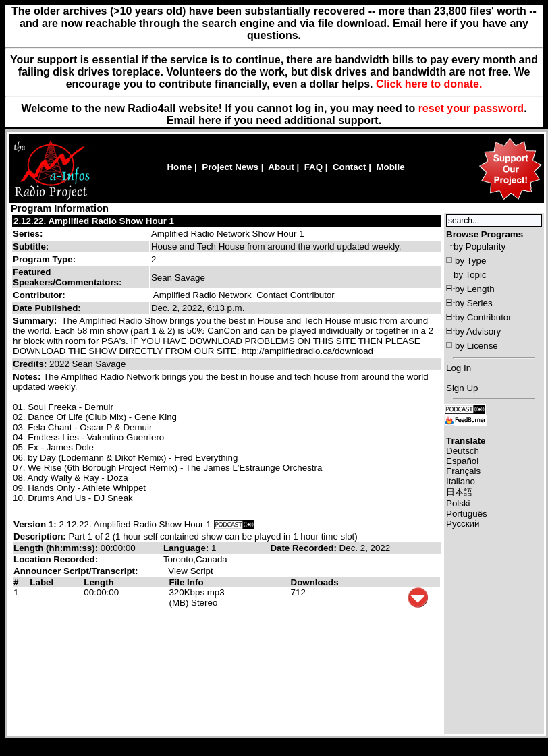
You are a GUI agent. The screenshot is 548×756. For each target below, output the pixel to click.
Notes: (28, 377)
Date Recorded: (304, 548)
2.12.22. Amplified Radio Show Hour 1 (94, 221)
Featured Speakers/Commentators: (67, 277)
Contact (350, 167)
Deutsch (463, 451)
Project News (230, 167)
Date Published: (47, 308)
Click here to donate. (429, 84)
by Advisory (478, 331)
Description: (41, 536)
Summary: (36, 321)
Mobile (390, 167)
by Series (474, 303)
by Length (475, 289)
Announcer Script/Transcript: (76, 571)
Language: (187, 548)
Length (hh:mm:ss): (57, 548)
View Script (190, 571)
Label (42, 582)
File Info (186, 582)
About (281, 167)
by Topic (470, 275)
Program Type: (44, 259)
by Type (470, 261)
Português (467, 514)
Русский (463, 524)
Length (99, 582)
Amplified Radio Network (202, 295)
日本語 (459, 492)
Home (179, 167)
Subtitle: (31, 246)
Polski (458, 503)
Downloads (315, 582)
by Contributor (483, 317)
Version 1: (35, 524)
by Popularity (479, 246)
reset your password (471, 108)
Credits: (31, 364)
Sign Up (462, 388)
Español (462, 461)
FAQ (313, 167)
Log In (459, 368)
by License (476, 346)
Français (463, 471)
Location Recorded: (56, 559)
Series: (28, 234)
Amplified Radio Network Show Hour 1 (228, 234)
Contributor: (39, 295)
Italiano (461, 481)
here (210, 120)
